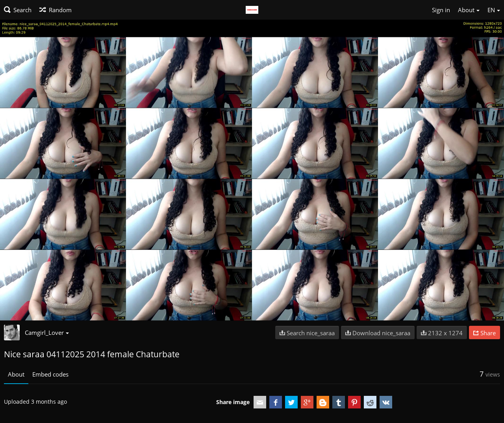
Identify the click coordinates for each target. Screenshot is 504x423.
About (16, 374)
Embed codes (50, 374)
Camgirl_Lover (47, 332)
